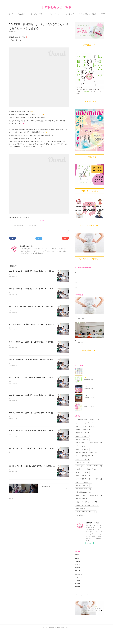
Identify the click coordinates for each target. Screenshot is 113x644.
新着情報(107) (34, 226)
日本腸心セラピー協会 (56, 7)
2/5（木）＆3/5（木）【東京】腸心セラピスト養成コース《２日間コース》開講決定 (35, 307)
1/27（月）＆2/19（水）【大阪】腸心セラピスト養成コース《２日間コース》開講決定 (36, 448)
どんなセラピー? (32, 14)
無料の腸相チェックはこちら (89, 259)
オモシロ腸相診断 (79, 14)
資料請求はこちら (89, 45)
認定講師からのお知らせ (94, 479)
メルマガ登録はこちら (89, 364)
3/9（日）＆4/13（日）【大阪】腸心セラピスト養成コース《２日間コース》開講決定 (35, 466)
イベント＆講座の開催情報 (85, 469)
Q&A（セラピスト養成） (83, 496)
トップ (21, 14)
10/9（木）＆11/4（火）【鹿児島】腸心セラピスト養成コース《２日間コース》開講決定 (36, 342)
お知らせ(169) (27, 226)
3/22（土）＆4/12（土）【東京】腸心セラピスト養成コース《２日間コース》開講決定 (36, 431)
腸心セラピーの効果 (82, 486)
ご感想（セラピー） (82, 473)
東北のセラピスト (82, 459)
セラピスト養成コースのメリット (86, 525)
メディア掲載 (80, 522)
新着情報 (80, 482)
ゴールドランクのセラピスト (84, 436)
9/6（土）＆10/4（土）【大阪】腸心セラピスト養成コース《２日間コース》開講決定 (35, 377)
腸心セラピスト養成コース (48, 14)
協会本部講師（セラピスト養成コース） (87, 433)
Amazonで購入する (89, 102)
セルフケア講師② (82, 456)
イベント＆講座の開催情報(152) (16, 226)
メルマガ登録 (80, 528)
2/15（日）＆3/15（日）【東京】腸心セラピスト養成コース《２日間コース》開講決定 (36, 289)
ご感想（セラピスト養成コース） (86, 515)
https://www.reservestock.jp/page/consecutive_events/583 (27, 221)
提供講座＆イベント (92, 519)
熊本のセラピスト (96, 456)
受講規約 (79, 519)
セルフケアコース (65, 14)
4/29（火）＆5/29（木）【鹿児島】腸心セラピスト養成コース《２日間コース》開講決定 (36, 413)
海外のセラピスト (96, 509)
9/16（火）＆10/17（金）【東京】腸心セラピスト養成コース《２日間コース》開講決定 (36, 360)
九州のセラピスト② (82, 450)
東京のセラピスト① (82, 499)
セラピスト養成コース (83, 489)
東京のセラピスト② (82, 453)
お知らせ (80, 479)
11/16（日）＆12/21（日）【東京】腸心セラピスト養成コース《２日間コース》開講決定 (36, 324)
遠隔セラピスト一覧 (82, 446)
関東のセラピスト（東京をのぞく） (87, 466)
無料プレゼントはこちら (89, 191)
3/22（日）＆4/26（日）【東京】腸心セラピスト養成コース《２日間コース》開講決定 (36, 271)
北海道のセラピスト (82, 463)
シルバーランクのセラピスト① (85, 440)
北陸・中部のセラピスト (83, 502)
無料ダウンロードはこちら (89, 225)
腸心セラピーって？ (93, 482)
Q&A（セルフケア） (95, 492)
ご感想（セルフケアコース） (84, 476)
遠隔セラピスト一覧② (83, 443)
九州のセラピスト (82, 509)
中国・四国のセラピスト (83, 505)
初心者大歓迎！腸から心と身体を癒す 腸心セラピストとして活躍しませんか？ (30, 275)
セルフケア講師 (81, 492)
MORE (91, 14)
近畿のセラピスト (82, 512)
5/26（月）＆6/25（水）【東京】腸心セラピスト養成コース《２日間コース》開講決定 (36, 395)
